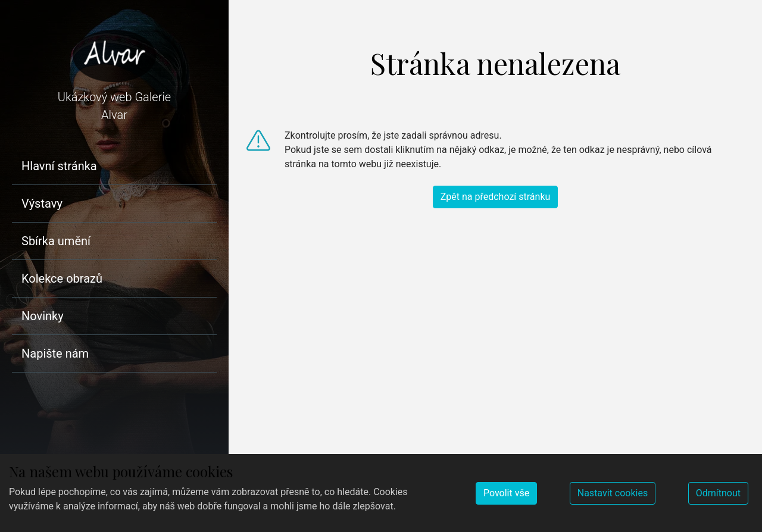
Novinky (43, 316)
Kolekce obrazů (62, 278)
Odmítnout (718, 493)
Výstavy (42, 204)
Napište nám (55, 353)
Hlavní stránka (59, 166)
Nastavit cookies (613, 493)
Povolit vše (506, 493)
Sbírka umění (56, 241)
